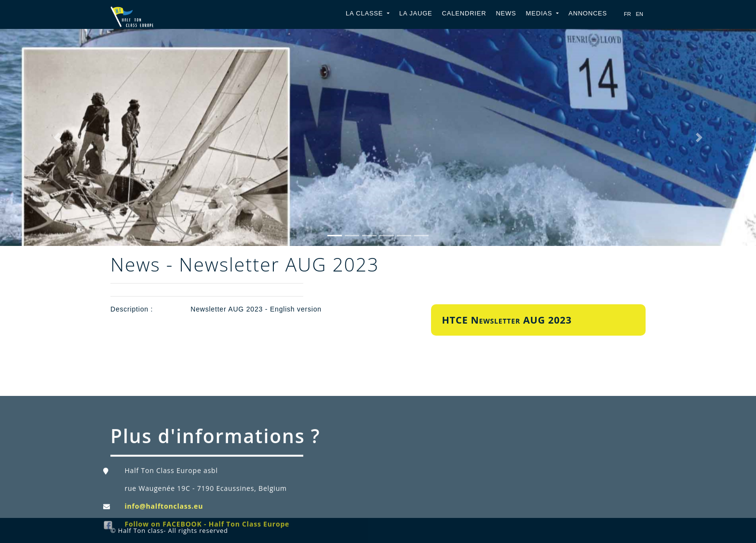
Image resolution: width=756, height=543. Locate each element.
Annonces (588, 13)
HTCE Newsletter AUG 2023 (507, 320)
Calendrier (464, 13)
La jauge (416, 13)
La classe (365, 13)
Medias (540, 13)
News (506, 13)
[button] (57, 137)
